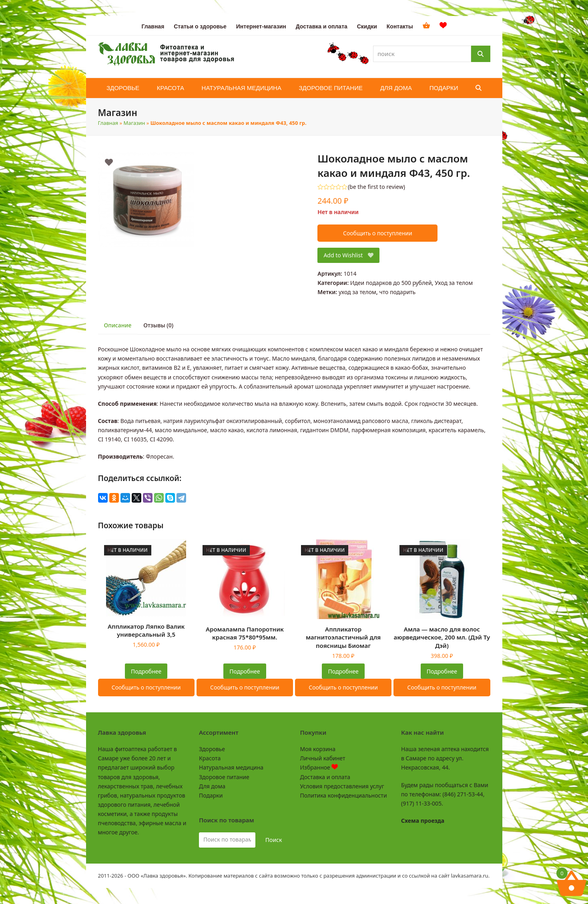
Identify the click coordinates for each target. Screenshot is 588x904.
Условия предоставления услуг (342, 786)
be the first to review (376, 187)
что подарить (397, 292)
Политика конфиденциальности (344, 795)
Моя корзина (318, 749)
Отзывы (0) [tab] (158, 325)
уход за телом (357, 292)
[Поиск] (481, 54)
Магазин (134, 123)
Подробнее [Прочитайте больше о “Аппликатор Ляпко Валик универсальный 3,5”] (146, 671)
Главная (108, 123)
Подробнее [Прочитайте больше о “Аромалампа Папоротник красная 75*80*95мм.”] (245, 671)
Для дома (212, 786)
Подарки (211, 795)
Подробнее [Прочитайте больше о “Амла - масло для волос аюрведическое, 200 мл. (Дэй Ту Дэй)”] (442, 671)
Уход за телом (454, 283)
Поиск (274, 840)
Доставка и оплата (325, 777)
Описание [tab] (118, 325)
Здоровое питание (224, 777)
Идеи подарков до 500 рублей (391, 283)
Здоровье (212, 749)
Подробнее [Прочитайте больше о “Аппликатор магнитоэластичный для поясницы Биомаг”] (343, 671)
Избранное (319, 767)
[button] (479, 88)
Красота (210, 758)
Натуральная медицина (231, 767)
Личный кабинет (323, 758)
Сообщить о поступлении (378, 233)
